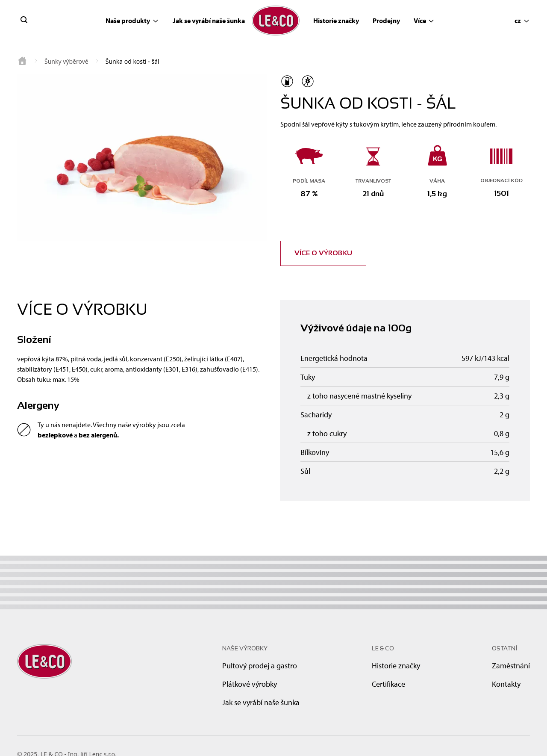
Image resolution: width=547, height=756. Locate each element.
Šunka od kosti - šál (132, 61)
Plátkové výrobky (250, 684)
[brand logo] (276, 21)
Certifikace (388, 684)
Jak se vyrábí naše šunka (209, 21)
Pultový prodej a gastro (260, 666)
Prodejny (386, 21)
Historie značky (336, 21)
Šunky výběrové (66, 61)
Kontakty (506, 684)
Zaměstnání (511, 666)
